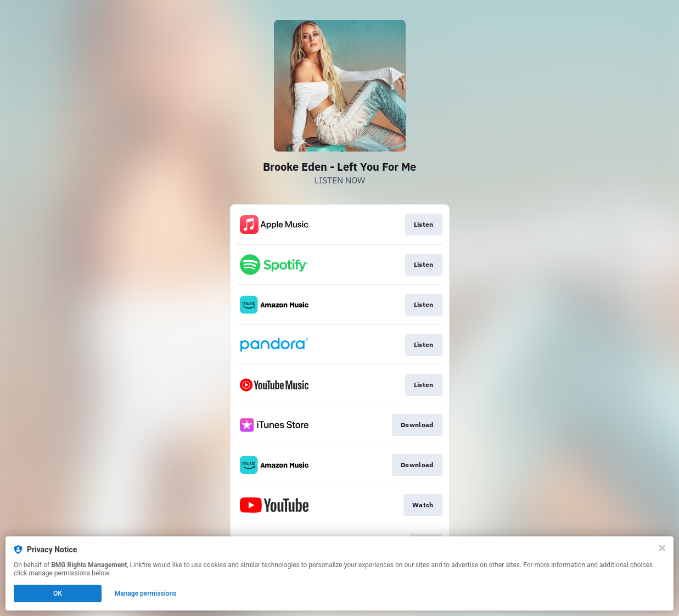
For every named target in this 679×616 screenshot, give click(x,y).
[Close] (662, 548)
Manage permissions (146, 593)
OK (58, 593)
